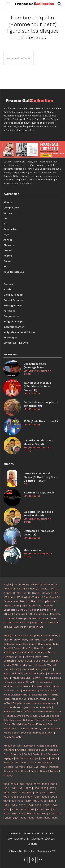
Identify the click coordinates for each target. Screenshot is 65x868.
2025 (47, 818)
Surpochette (39, 622)
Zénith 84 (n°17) (13, 737)
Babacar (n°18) (50, 635)
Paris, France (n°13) (15, 699)
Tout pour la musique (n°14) (37, 733)
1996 (44, 801)
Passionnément (37, 699)
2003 (46, 805)
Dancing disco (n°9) (36, 657)
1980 (30, 792)
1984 (6, 797)
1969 (53, 784)
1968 (45, 784)
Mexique (8, 767)
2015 (28, 814)
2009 (40, 809)
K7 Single (23, 597)
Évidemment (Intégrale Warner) (38, 665)
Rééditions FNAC (13, 711)
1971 (14, 788)
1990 (53, 797)
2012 (6, 814)
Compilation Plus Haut (27, 648)
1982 (44, 792)
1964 (14, 784)
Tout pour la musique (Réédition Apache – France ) (37, 387)
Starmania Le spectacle (39, 493)
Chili (6, 754)
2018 (51, 814)
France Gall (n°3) (13, 673)
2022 (23, 818)
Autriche (21, 750)
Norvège (20, 767)
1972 (21, 788)
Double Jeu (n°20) (37, 661)
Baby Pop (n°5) (31, 640)
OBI (30, 614)
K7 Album (9, 597)
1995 (36, 801)
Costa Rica (39, 754)
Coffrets (33, 601)
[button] (59, 4)
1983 (52, 792)
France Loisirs (51, 678)
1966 (29, 784)
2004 (54, 805)
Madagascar (45, 762)
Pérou (44, 767)
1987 (29, 797)
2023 (31, 818)
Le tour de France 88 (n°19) (20, 682)
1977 (6, 792)
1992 (13, 801)
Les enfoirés (23, 686)
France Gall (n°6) (35, 673)
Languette (9, 610)
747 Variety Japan (28, 635)
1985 (14, 797)
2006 (15, 809)
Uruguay (8, 775)
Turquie (54, 771)
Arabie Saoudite (46, 746)
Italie (15, 762)
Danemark (53, 754)
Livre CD (22, 610)
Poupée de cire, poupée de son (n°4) (35, 703)
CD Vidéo (47, 593)
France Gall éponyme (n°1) (37, 669)
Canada (54, 750)
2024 (39, 818)
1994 (29, 801)
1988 (37, 797)
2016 (36, 814)
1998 (6, 805)
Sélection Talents (33, 720)
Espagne (8, 758)
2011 (55, 809)
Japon (24, 762)
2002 (38, 805)
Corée (27, 754)
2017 (44, 814)
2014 (21, 814)
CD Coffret (19, 593)
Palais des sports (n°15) (44, 695)
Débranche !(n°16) (14, 661)
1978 (14, 792)
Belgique (33, 750)
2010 (48, 809)
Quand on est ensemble (37, 707)
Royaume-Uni (11, 771)
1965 (21, 784)
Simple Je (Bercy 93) (33, 728)
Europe (34, 758)
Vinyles (7, 584)
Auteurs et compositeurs (29, 627)
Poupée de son (12, 707)
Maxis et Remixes (40, 610)
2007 (23, 809)
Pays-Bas (32, 767)
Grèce (54, 758)
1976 (51, 788)
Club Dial (48, 640)
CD (25, 484)
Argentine (9, 750)
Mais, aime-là (32, 550)
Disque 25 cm (11, 606)
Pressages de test (26, 618)
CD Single (34, 593)
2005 (6, 809)
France (44, 758)
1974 (36, 788)
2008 (31, 809)
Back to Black (12, 640)
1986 (21, 797)
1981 (37, 792)
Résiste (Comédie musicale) (21, 716)
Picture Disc (41, 614)
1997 (52, 801)
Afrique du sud (12, 746)
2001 (30, 805)
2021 (16, 818)
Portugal (54, 767)
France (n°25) (11, 669)
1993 (21, 801)
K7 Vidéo (36, 597)
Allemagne (29, 746)
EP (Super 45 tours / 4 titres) (38, 372)
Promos (44, 618)
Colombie (16, 754)
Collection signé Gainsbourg (20, 644)
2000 (22, 805)
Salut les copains (49, 716)
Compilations (47, 601)
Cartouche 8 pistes (15, 601)
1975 (44, 788)
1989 (45, 797)
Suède (34, 771)
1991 (6, 801)
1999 (14, 805)
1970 (6, 788)
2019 (59, 814)
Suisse (44, 771)
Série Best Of (54, 720)
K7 (56, 593)
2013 (14, 814)
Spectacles (23, 622)
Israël (7, 762)
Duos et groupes (31, 606)
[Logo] (35, 4)
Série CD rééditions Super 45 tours (25, 724)
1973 (29, 788)
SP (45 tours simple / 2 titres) (38, 555)
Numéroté (19, 614)
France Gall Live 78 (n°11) (26, 678)
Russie (25, 771)
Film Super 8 (51, 597)
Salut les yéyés (12, 720)
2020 (8, 818)
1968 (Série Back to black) (41, 421)
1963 (6, 784)
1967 (37, 784)
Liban (33, 762)
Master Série (30, 690)
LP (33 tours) (32, 393)
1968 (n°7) (10, 635)
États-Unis (22, 758)
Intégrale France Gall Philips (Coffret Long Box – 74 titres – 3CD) (41, 477)
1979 (22, 792)
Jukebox (48, 606)
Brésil (44, 750)
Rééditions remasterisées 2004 (43, 711)
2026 (55, 818)
